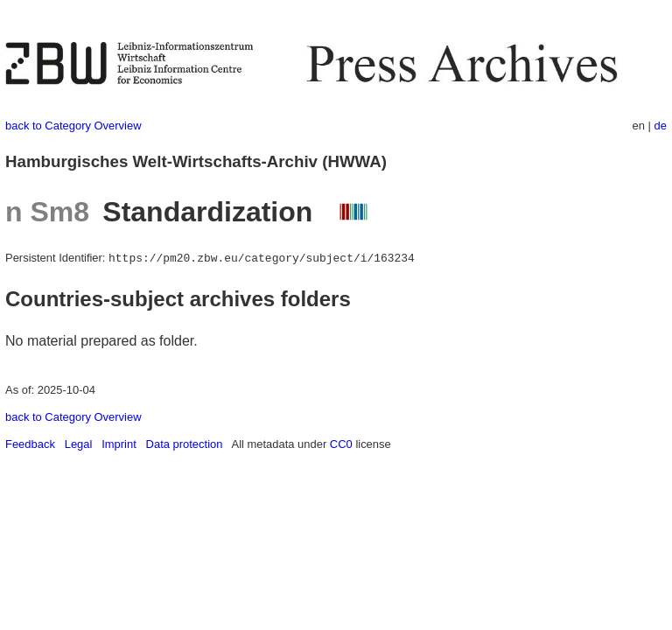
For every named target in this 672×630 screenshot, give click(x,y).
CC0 (341, 444)
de (661, 126)
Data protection (185, 444)
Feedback (30, 444)
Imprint (119, 444)
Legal (79, 444)
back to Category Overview (73, 126)
